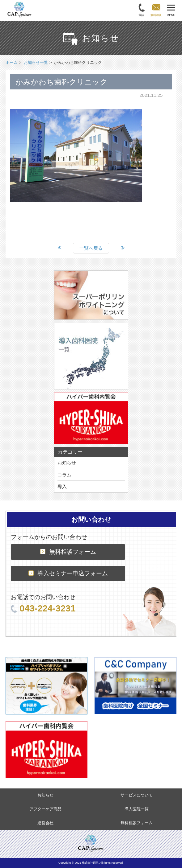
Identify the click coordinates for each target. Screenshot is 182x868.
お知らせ (67, 463)
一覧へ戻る (91, 248)
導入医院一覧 (137, 809)
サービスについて (137, 795)
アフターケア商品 (45, 809)
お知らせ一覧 (36, 62)
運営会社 (45, 823)
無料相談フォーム (68, 552)
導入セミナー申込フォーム (68, 573)
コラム (64, 475)
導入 (62, 486)
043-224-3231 (43, 608)
